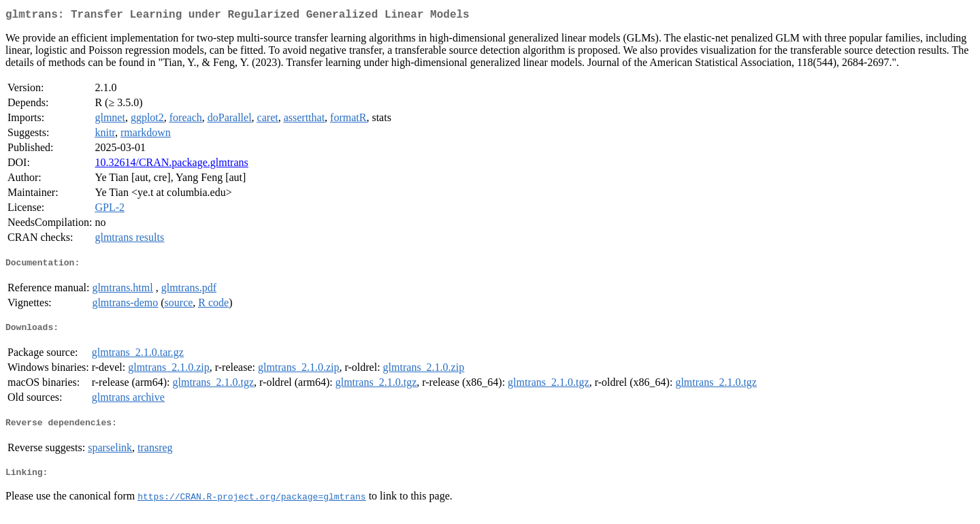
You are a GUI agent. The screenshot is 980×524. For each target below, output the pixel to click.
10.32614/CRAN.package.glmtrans (171, 165)
